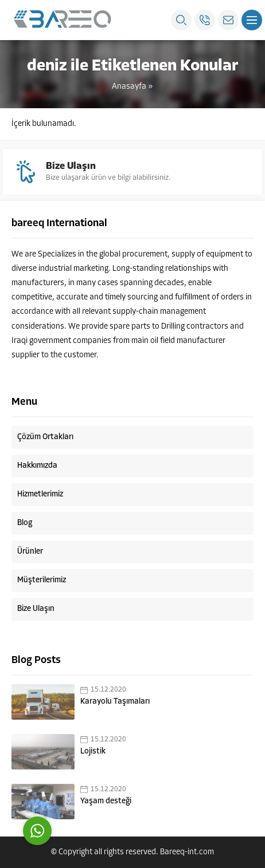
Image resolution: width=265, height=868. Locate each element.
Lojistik (93, 751)
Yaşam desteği (106, 801)
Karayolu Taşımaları (115, 702)
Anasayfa (129, 87)
